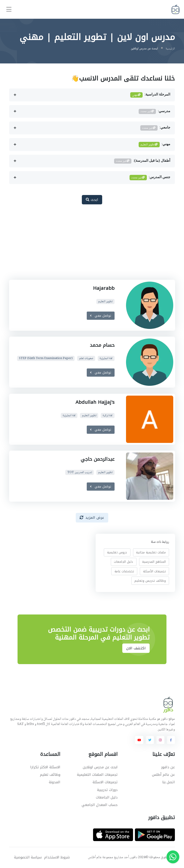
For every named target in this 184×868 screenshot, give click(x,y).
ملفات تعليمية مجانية (151, 552)
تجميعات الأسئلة (155, 571)
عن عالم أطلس (163, 775)
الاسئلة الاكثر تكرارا (45, 767)
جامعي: (155, 128)
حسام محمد (102, 345)
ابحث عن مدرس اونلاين (100, 767)
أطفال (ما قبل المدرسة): (142, 161)
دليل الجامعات (124, 562)
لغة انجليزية (106, 359)
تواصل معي (101, 315)
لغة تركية (108, 415)
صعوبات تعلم (86, 359)
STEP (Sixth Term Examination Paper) (46, 359)
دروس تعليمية (117, 552)
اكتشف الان (136, 648)
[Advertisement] (88, 245)
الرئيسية (170, 49)
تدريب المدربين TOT (79, 473)
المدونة (55, 782)
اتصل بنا (169, 782)
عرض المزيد (92, 518)
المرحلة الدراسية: (150, 95)
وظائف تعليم (50, 775)
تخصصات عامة (124, 571)
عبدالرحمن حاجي (97, 459)
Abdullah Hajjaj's (95, 402)
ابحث (92, 200)
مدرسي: (155, 112)
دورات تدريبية (107, 790)
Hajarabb (104, 288)
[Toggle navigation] (9, 9)
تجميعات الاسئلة (105, 782)
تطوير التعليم (105, 301)
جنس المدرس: (150, 178)
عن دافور (168, 767)
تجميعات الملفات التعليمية (97, 775)
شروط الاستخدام (57, 857)
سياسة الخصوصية (28, 857)
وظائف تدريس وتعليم (150, 581)
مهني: (155, 145)
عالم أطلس (95, 857)
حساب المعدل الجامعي (100, 805)
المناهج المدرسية (154, 562)
